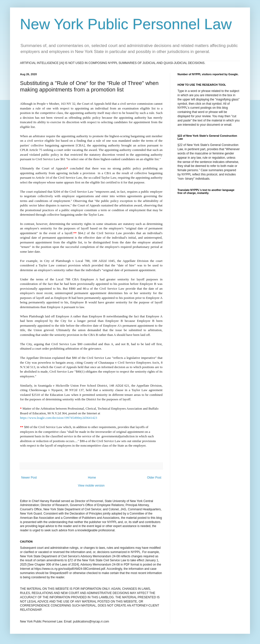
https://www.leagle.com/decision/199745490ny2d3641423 (58, 418)
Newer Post (29, 478)
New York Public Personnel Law (126, 24)
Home (92, 478)
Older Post (154, 478)
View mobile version (91, 486)
